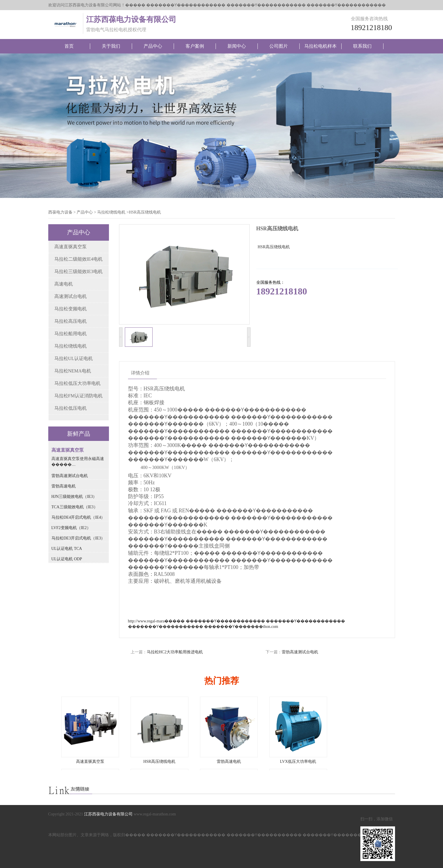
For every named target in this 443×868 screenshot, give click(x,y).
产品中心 (153, 46)
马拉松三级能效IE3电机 (78, 271)
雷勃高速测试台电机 (300, 652)
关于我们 (111, 46)
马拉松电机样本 (320, 46)
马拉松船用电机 (71, 334)
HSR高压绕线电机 (159, 762)
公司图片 (279, 46)
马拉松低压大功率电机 (77, 383)
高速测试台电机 (71, 296)
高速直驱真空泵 (71, 247)
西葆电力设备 (60, 212)
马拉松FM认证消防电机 (78, 396)
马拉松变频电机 (71, 309)
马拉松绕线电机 (111, 212)
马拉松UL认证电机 (74, 358)
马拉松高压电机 (71, 321)
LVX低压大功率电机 (298, 762)
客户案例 (195, 46)
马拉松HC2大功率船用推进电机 (175, 652)
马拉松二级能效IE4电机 (78, 259)
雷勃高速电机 (229, 762)
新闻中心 (237, 46)
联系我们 (362, 46)
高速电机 (64, 284)
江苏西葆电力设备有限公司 (108, 814)
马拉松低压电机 (71, 408)
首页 (69, 46)
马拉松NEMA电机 (73, 371)
